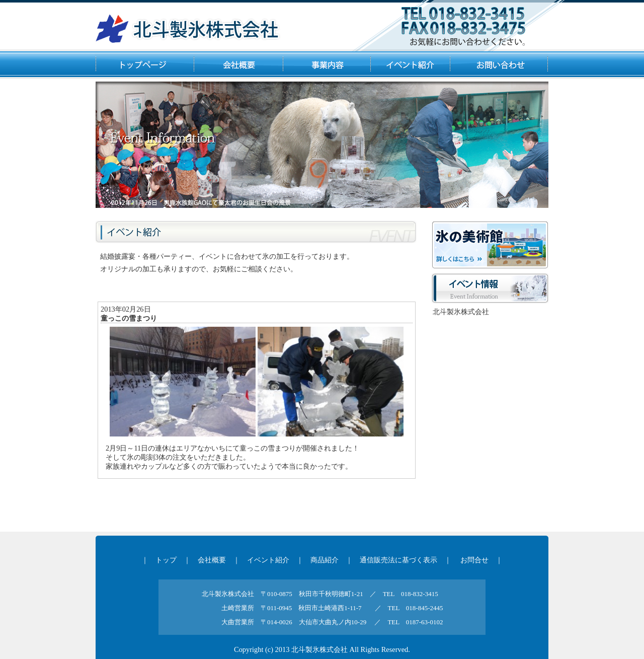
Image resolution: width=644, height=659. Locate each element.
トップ (166, 560)
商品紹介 (325, 560)
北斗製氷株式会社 (461, 312)
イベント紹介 (268, 560)
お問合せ (474, 560)
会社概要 (212, 560)
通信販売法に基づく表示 (398, 560)
